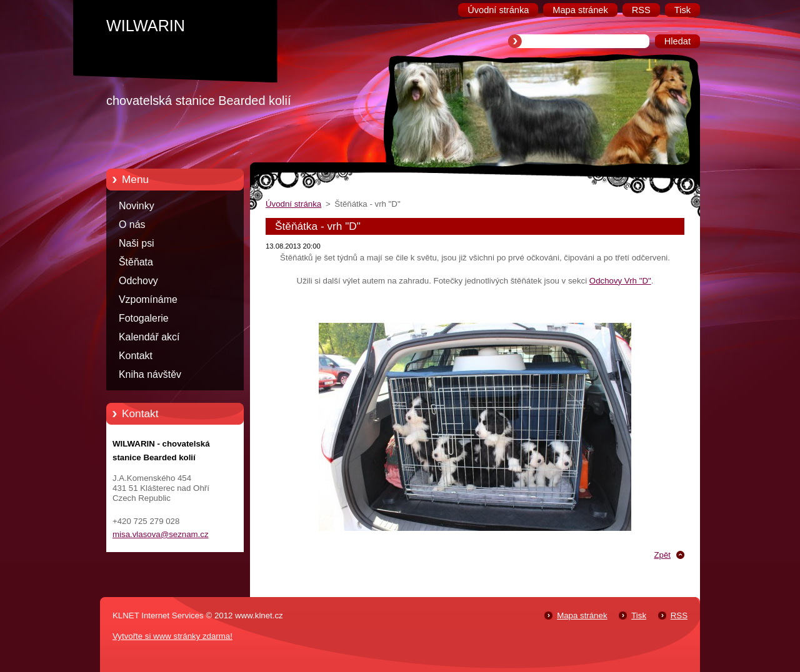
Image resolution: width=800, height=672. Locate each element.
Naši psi (137, 243)
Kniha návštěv (150, 374)
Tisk (639, 615)
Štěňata (136, 262)
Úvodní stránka (293, 204)
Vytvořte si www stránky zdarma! (172, 636)
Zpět (662, 555)
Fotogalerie (144, 318)
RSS (679, 615)
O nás (132, 225)
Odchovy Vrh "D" (620, 281)
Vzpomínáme (148, 299)
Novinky (137, 206)
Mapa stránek (582, 615)
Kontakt (136, 356)
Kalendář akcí (149, 337)
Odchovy (138, 281)
